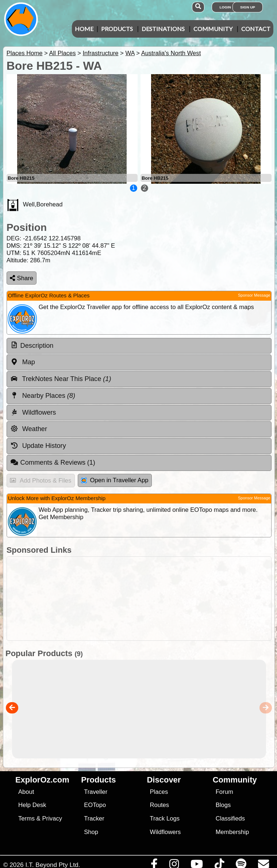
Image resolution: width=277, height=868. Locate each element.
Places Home (25, 53)
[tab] (139, 346)
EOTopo (95, 805)
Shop (91, 832)
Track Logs (165, 818)
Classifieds (230, 818)
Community (213, 29)
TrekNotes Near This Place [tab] (61, 379)
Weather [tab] (29, 429)
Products (117, 29)
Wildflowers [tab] (33, 412)
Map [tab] (23, 362)
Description (37, 346)
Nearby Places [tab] (43, 396)
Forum (224, 792)
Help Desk (32, 805)
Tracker (94, 818)
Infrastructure (100, 53)
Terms (26, 818)
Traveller (96, 792)
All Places (63, 53)
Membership (232, 832)
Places (159, 792)
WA (130, 53)
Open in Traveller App (115, 480)
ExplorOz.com (42, 780)
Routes (159, 805)
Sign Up (248, 7)
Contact (256, 29)
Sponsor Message (254, 295)
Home (84, 29)
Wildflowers (165, 832)
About (26, 792)
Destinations (163, 29)
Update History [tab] (38, 446)
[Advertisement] (142, 599)
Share (22, 278)
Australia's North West (171, 53)
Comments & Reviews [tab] (53, 462)
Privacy (52, 818)
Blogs (223, 805)
